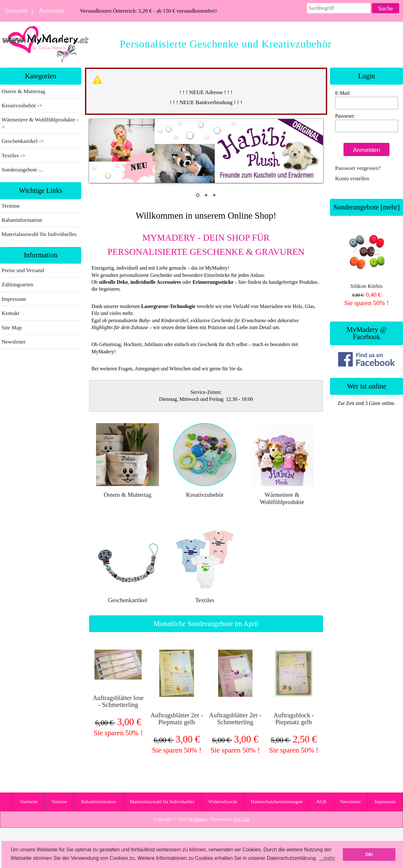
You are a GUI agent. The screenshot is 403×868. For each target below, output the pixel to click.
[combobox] (339, 8)
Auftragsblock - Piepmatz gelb (294, 719)
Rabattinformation (22, 220)
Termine (11, 206)
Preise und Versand (23, 270)
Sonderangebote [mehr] (367, 207)
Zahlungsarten (17, 284)
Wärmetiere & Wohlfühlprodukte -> (40, 123)
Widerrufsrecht (222, 801)
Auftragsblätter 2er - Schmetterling (235, 719)
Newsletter (14, 342)
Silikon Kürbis (366, 258)
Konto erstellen (352, 178)
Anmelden (51, 11)
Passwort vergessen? (358, 168)
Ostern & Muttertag (23, 91)
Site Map (12, 328)
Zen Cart (241, 819)
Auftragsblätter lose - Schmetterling (118, 701)
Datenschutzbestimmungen (277, 801)
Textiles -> (14, 155)
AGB (321, 801)
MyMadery (198, 819)
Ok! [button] (369, 854)
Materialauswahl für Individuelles (39, 234)
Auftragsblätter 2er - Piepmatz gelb (177, 719)
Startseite (16, 11)
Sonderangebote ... (22, 170)
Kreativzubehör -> (23, 105)
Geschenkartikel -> (23, 141)
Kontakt (11, 313)
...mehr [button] (327, 858)
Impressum (14, 299)
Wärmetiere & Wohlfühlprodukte (282, 495)
